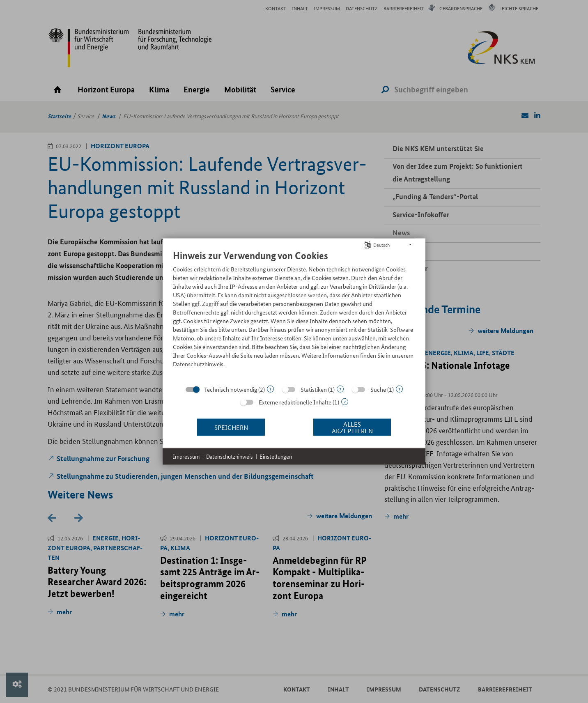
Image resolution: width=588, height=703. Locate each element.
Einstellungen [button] (276, 456)
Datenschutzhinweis (230, 456)
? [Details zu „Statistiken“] (340, 389)
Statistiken (314, 389)
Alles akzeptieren (352, 427)
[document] (294, 315)
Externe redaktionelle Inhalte (295, 402)
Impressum (186, 456)
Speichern (231, 427)
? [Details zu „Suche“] (399, 389)
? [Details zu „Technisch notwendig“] (270, 389)
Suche (378, 389)
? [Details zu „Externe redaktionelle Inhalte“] (345, 402)
